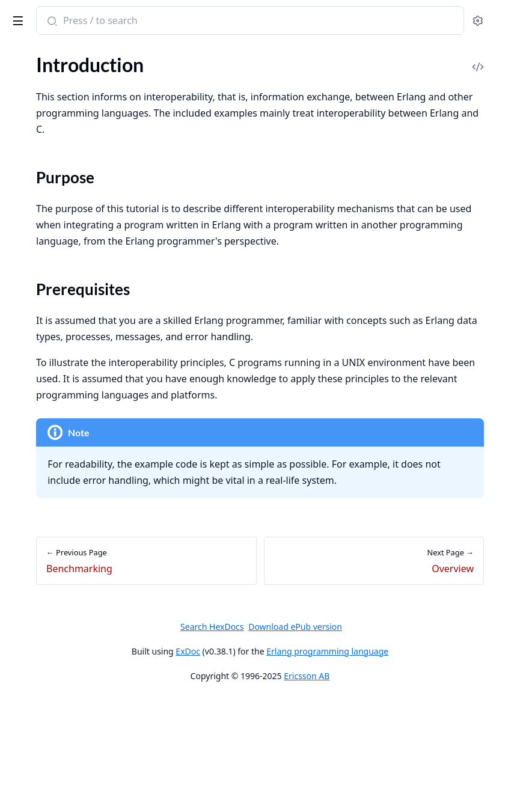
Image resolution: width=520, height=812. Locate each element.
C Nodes (26, 616)
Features (26, 135)
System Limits (37, 404)
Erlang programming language (418, 765)
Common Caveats (45, 258)
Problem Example (45, 551)
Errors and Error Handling (62, 119)
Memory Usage (40, 388)
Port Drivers (34, 600)
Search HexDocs (302, 740)
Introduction (35, 242)
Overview (29, 535)
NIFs (18, 633)
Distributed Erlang (47, 167)
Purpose (38, 499)
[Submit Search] (231, 22)
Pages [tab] (22, 66)
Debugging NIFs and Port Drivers (77, 649)
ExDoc (278, 765)
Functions (29, 323)
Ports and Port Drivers (55, 200)
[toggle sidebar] (164, 19)
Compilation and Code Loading (72, 184)
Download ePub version (385, 740)
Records (25, 102)
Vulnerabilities (38, 773)
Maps (20, 291)
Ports (20, 568)
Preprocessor (36, 86)
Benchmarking (38, 437)
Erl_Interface (35, 584)
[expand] (168, 89)
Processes (29, 151)
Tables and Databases (53, 339)
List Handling (36, 307)
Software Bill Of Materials (62, 732)
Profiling (26, 420)
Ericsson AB (397, 789)
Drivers (24, 372)
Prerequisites (49, 514)
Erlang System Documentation (84, 22)
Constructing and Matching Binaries (83, 274)
